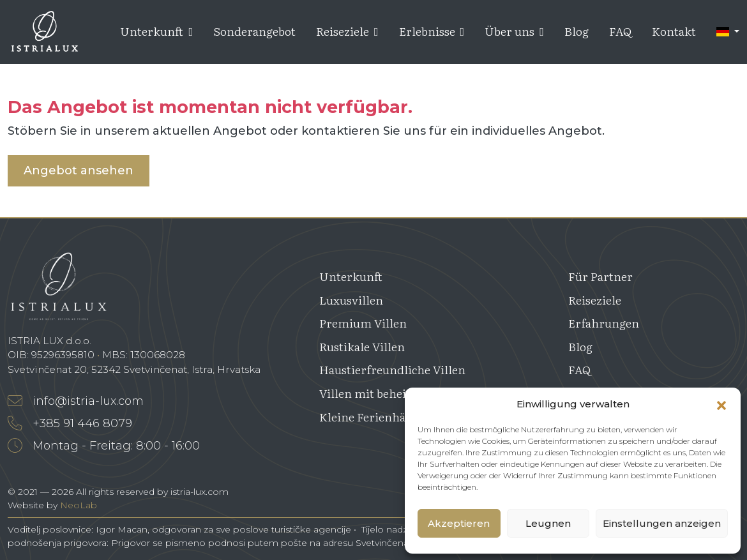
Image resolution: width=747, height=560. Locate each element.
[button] (721, 404)
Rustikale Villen (362, 346)
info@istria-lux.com (76, 401)
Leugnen (548, 523)
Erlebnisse (432, 31)
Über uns (514, 31)
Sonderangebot (254, 31)
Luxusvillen (351, 300)
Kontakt (674, 31)
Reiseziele (347, 31)
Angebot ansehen (79, 170)
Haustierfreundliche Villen (392, 369)
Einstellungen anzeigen (662, 523)
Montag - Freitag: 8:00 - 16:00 (104, 446)
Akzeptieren (459, 523)
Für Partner (600, 276)
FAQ (620, 31)
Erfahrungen (604, 323)
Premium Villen (363, 323)
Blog (577, 31)
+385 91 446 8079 (70, 423)
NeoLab (79, 505)
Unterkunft (156, 31)
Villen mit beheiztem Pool (389, 393)
